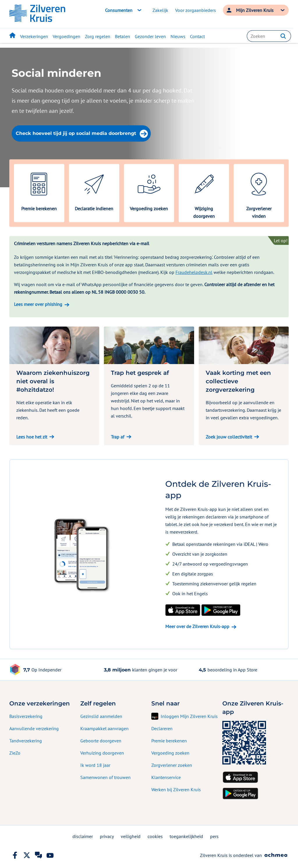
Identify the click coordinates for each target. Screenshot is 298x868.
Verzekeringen (34, 36)
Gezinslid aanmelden (101, 716)
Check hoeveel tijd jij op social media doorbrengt (82, 134)
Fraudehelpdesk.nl (194, 272)
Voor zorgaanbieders (196, 10)
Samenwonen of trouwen (105, 777)
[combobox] (269, 36)
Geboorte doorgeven (101, 741)
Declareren (162, 728)
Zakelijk (160, 10)
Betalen (123, 36)
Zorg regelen (98, 36)
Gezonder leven (150, 36)
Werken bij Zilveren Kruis (176, 789)
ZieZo (15, 753)
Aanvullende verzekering (34, 728)
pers (214, 836)
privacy (107, 836)
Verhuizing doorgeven (102, 753)
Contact (197, 36)
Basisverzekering (26, 716)
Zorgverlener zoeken (172, 765)
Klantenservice (166, 777)
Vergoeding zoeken (170, 753)
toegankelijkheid (186, 836)
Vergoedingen (66, 36)
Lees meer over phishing (38, 304)
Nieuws (178, 36)
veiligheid (131, 836)
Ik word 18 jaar (95, 765)
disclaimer (83, 836)
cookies (155, 836)
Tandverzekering (26, 741)
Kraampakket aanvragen (104, 728)
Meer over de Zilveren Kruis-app (197, 626)
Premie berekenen (169, 741)
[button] (283, 36)
